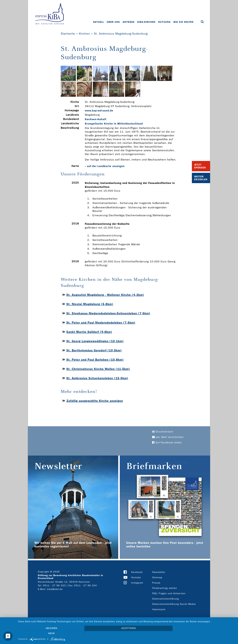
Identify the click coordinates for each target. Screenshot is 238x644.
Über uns (113, 22)
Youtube (136, 577)
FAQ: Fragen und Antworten (169, 593)
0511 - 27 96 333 (54, 585)
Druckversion (163, 432)
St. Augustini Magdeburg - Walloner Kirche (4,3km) (105, 295)
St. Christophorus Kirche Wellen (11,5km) (98, 369)
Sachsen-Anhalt (96, 119)
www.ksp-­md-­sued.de (99, 111)
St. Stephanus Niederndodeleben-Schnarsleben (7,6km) (108, 313)
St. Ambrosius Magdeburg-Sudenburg (121, 34)
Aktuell (99, 22)
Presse (156, 583)
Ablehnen (51, 634)
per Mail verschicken (168, 437)
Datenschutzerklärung (166, 599)
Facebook (137, 572)
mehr (202, 634)
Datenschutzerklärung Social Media (174, 604)
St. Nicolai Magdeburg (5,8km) (90, 304)
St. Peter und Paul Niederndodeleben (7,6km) (101, 323)
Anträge (129, 22)
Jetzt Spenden (200, 166)
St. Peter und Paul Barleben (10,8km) (95, 360)
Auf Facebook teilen (167, 443)
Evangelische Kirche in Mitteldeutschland (114, 124)
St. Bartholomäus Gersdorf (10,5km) (94, 350)
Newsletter (159, 572)
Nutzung (164, 22)
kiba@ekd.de (55, 589)
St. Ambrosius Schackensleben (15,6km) (97, 378)
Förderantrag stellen (165, 588)
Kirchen (84, 34)
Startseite (68, 34)
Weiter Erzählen (201, 178)
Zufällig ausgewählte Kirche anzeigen (95, 401)
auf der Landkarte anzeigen (106, 166)
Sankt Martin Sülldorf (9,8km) (89, 332)
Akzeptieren (127, 634)
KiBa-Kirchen (146, 22)
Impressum (159, 609)
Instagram (137, 583)
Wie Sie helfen (183, 22)
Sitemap (157, 577)
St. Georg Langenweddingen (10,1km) (95, 341)
